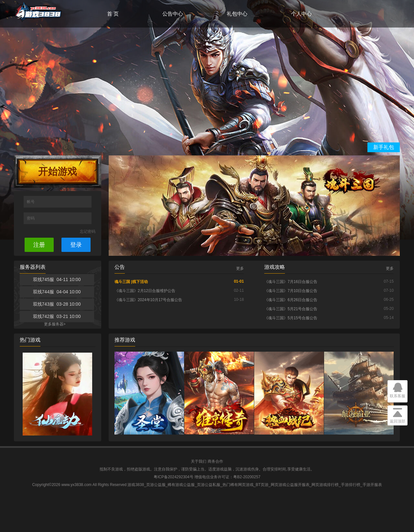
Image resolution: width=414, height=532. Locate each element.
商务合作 (215, 461)
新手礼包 (384, 147)
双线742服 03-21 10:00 (57, 316)
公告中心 (173, 14)
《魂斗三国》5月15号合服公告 (291, 318)
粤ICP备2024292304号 (174, 477)
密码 (31, 218)
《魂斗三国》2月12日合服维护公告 (145, 291)
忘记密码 (88, 232)
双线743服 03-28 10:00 (57, 304)
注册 (39, 245)
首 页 (113, 14)
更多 (240, 268)
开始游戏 (58, 171)
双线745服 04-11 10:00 (57, 279)
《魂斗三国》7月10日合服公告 (291, 291)
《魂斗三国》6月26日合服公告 (291, 300)
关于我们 (199, 461)
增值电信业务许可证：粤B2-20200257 (227, 477)
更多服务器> (55, 324)
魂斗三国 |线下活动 (131, 282)
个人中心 (301, 14)
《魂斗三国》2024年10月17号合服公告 (148, 300)
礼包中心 (237, 14)
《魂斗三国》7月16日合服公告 (291, 282)
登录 (76, 245)
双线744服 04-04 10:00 (57, 292)
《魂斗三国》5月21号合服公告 (291, 309)
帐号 (31, 202)
